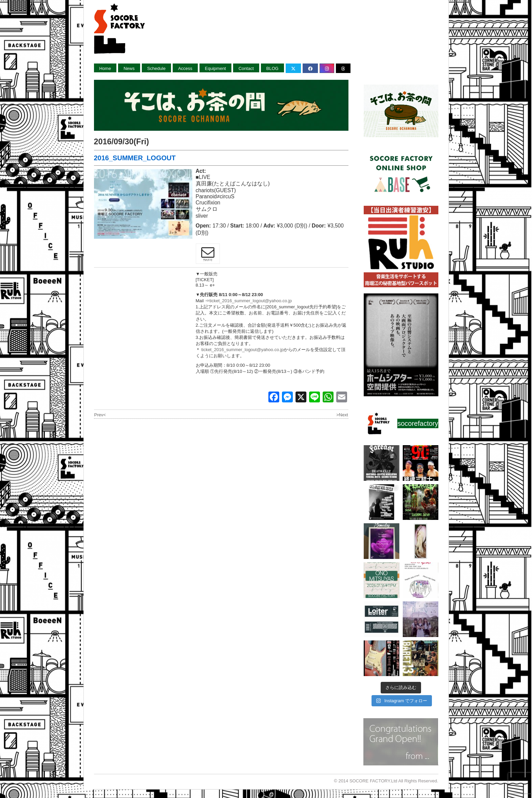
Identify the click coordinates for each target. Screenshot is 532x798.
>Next (342, 415)
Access (185, 68)
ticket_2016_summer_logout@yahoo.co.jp (251, 301)
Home (105, 68)
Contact (246, 68)
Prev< (100, 415)
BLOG (272, 68)
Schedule (156, 68)
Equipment (215, 68)
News (129, 68)
